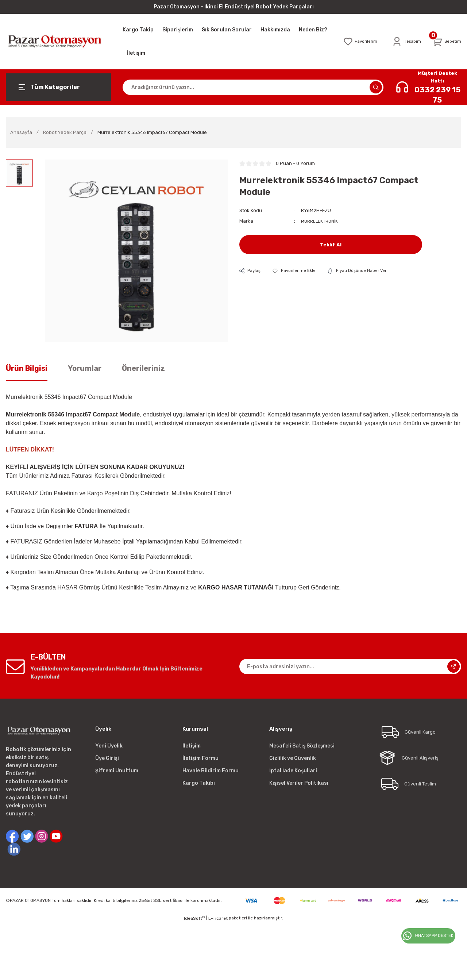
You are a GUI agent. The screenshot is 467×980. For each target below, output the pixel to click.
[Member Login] (404, 42)
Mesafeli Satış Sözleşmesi (302, 746)
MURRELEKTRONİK (321, 221)
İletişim (192, 746)
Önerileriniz (143, 368)
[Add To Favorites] (298, 271)
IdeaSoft (194, 918)
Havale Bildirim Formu (211, 771)
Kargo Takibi (199, 783)
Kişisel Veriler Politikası (299, 783)
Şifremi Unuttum (117, 771)
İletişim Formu (200, 758)
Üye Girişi (107, 758)
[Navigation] (58, 87)
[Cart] (446, 42)
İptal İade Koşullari (293, 771)
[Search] (253, 87)
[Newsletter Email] (350, 666)
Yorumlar (85, 368)
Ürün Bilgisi (27, 368)
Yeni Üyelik (109, 746)
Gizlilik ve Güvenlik (293, 758)
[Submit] (454, 666)
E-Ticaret (218, 918)
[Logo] (58, 41)
